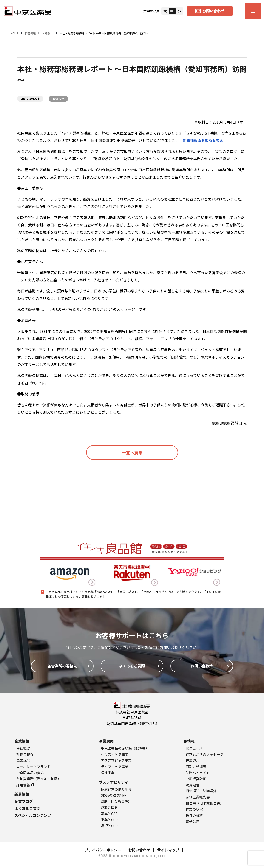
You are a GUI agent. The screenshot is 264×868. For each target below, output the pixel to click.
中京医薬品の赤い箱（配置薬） (125, 748)
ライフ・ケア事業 (115, 766)
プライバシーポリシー (103, 850)
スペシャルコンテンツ (33, 815)
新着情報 (22, 794)
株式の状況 (194, 809)
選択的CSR (109, 826)
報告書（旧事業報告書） (205, 803)
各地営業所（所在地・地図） (39, 779)
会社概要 (23, 748)
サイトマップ (168, 850)
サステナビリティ (114, 782)
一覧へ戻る (132, 452)
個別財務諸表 (196, 766)
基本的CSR (109, 813)
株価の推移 (194, 815)
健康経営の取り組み (116, 789)
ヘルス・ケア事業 (115, 754)
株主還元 (193, 760)
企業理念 (23, 760)
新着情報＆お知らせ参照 (203, 140)
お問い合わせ (139, 850)
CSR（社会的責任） (116, 801)
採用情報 (25, 785)
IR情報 (189, 741)
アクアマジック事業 (116, 760)
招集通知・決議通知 (201, 791)
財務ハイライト (198, 773)
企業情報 (22, 741)
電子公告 (193, 821)
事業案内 (106, 741)
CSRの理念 (109, 808)
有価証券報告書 (198, 797)
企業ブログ (24, 801)
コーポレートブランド (34, 766)
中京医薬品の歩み (30, 773)
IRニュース (194, 748)
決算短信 (193, 785)
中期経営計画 (196, 779)
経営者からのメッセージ (205, 754)
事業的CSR (109, 820)
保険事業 (108, 773)
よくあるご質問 (27, 808)
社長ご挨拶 (25, 754)
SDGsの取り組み (114, 795)
